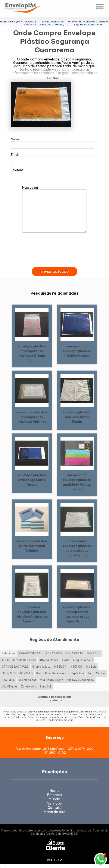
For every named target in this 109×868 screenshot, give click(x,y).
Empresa (54, 795)
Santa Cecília (96, 673)
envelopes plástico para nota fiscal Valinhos (32, 546)
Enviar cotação (55, 271)
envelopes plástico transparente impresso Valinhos (32, 417)
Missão (54, 799)
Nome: (53, 143)
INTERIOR (60, 667)
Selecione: (9, 653)
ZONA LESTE (54, 653)
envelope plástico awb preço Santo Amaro (32, 480)
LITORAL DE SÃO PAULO (17, 673)
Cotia (66, 660)
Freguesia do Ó (83, 660)
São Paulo (8, 680)
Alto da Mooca (49, 660)
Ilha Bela (91, 667)
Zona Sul (45, 687)
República (77, 673)
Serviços (54, 803)
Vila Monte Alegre (52, 680)
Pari (39, 673)
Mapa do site (55, 812)
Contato (55, 808)
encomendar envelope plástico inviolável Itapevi (77, 351)
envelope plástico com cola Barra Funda (77, 417)
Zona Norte (29, 687)
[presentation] (54, 262)
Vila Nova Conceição (80, 680)
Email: (53, 158)
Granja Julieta (41, 667)
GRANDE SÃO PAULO (15, 667)
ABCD (5, 660)
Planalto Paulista (56, 673)
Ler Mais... (54, 78)
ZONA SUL (93, 653)
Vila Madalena (27, 680)
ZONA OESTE (74, 653)
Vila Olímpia (10, 687)
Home (55, 790)
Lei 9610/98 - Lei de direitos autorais (71, 719)
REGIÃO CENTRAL (31, 653)
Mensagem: (54, 209)
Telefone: (53, 174)
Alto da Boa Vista (24, 660)
